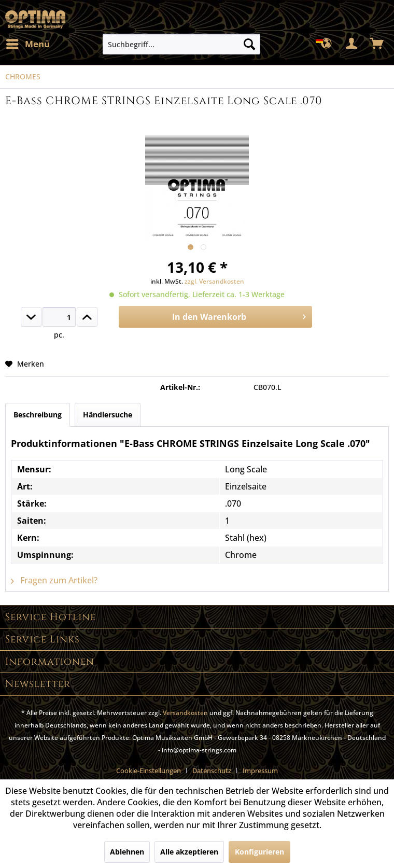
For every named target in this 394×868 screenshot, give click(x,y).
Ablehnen (127, 852)
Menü (28, 43)
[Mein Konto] (352, 44)
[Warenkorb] (377, 44)
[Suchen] (249, 44)
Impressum (260, 771)
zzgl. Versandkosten (214, 281)
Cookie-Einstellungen (149, 771)
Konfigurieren (259, 852)
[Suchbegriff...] (181, 44)
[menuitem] (27, 44)
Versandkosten (185, 713)
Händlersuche (108, 415)
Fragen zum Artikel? (54, 580)
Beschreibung (38, 415)
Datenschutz (212, 771)
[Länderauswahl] (327, 44)
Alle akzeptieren (189, 852)
